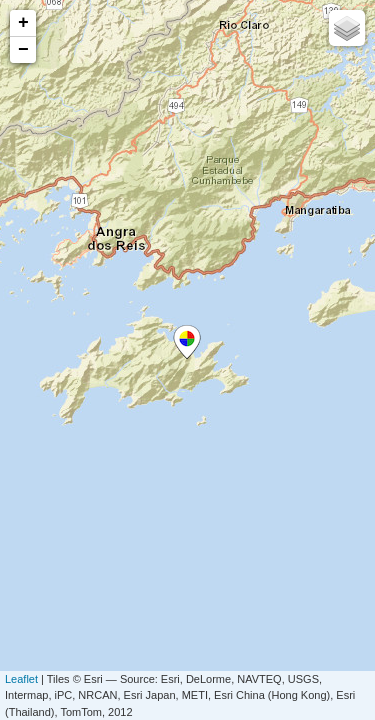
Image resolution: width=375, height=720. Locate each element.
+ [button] (23, 23)
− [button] (23, 50)
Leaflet (21, 679)
